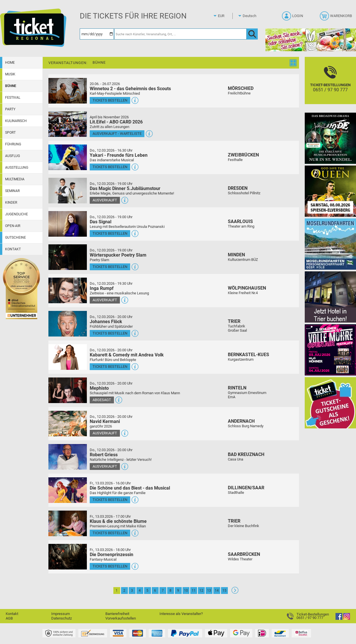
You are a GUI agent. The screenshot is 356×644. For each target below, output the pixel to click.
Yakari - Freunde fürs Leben (119, 155)
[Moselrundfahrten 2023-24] (330, 244)
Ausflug (13, 156)
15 (224, 591)
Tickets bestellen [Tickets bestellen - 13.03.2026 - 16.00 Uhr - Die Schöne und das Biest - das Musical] (110, 500)
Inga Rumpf (102, 288)
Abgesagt (102, 400)
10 (186, 591)
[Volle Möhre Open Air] (330, 350)
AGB (9, 618)
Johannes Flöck (106, 322)
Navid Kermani (105, 421)
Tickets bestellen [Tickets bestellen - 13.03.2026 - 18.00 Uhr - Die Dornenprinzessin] (110, 566)
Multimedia (15, 179)
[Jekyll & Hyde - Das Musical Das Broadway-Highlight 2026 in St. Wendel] (330, 138)
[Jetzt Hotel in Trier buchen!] (330, 297)
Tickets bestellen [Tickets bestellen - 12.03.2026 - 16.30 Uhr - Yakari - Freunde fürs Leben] (110, 167)
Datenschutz (62, 618)
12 (201, 591)
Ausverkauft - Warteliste (117, 134)
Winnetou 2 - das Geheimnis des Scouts (130, 89)
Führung (13, 144)
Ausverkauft (105, 200)
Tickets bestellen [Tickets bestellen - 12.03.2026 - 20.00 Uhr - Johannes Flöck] (110, 333)
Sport (10, 133)
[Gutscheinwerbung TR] (330, 403)
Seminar (12, 191)
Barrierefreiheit (117, 614)
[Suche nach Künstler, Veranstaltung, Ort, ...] (180, 34)
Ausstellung (17, 168)
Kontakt (13, 249)
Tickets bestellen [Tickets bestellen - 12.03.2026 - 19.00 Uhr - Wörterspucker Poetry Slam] (110, 267)
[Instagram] (347, 619)
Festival (13, 98)
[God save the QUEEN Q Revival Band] (330, 191)
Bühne (11, 86)
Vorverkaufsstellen (121, 618)
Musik (10, 74)
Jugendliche (17, 214)
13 (209, 591)
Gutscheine (16, 238)
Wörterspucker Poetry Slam (118, 255)
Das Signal (101, 222)
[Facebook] (339, 619)
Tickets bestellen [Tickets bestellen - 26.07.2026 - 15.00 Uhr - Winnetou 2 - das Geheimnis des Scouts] (110, 100)
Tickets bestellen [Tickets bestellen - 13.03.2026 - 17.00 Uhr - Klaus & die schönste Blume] (110, 533)
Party (10, 109)
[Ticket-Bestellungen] (330, 85)
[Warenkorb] (336, 18)
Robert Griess (104, 455)
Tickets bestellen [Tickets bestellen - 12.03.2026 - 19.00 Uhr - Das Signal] (110, 233)
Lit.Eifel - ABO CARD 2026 (116, 122)
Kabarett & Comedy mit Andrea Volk (127, 355)
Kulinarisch (16, 121)
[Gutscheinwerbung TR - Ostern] (311, 40)
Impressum (61, 614)
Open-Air (13, 226)
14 (217, 591)
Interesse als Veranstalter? (181, 614)
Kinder (11, 203)
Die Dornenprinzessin (111, 555)
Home (10, 63)
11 (194, 591)
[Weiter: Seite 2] (235, 592)
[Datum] (97, 34)
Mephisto (99, 388)
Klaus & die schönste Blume (118, 521)
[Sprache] (251, 16)
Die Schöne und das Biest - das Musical (130, 488)
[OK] (252, 34)
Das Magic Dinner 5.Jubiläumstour (125, 188)
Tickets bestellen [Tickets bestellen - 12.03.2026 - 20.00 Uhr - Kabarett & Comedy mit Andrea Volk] (110, 367)
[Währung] (226, 16)
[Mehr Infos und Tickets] (68, 91)
